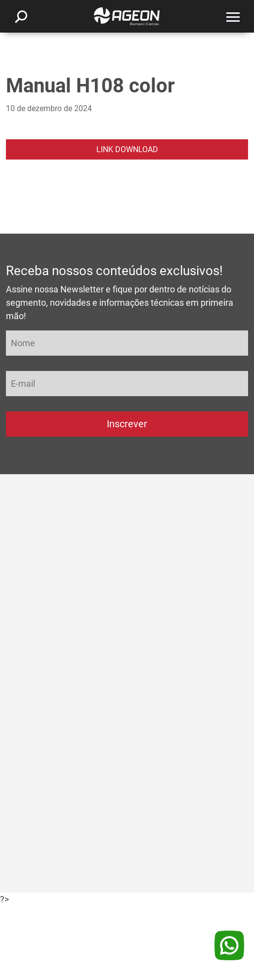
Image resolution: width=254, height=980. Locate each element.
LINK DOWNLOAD (127, 149)
